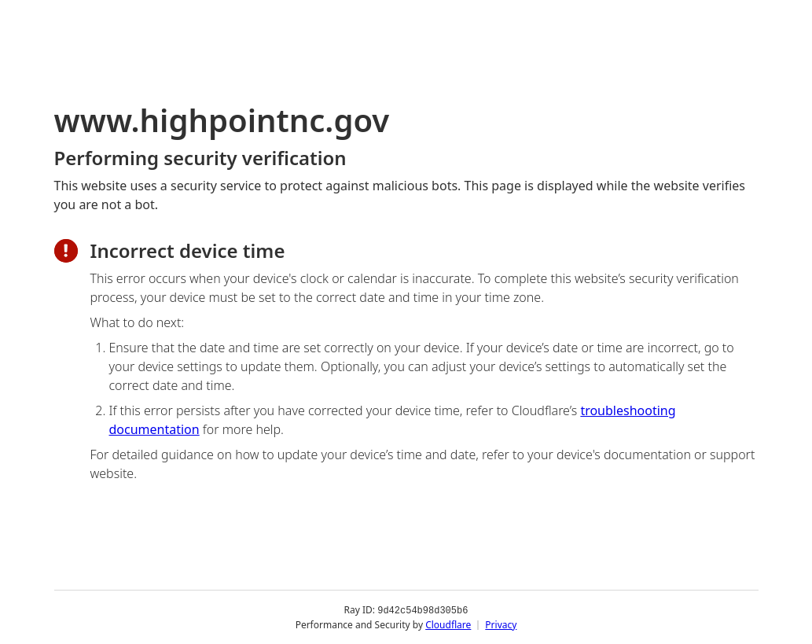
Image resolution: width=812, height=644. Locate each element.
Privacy (501, 624)
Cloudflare (448, 624)
